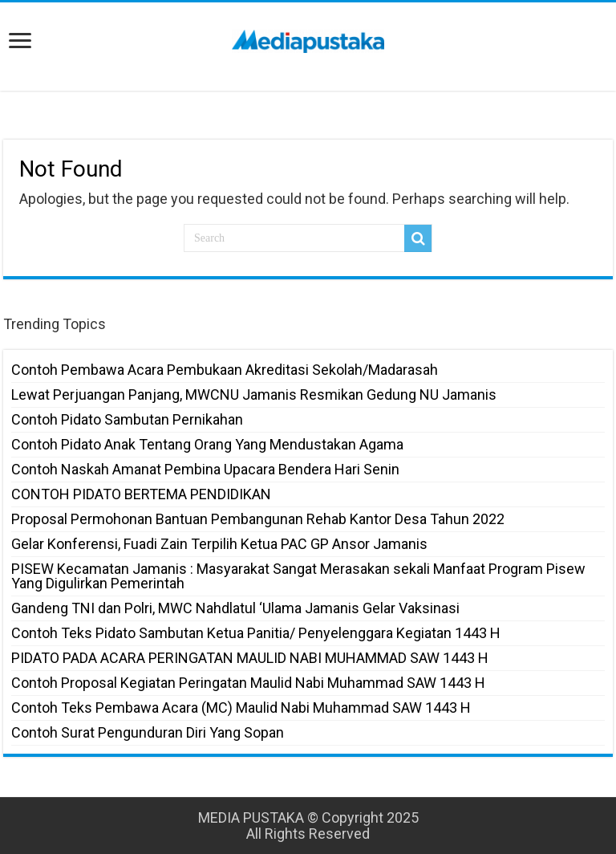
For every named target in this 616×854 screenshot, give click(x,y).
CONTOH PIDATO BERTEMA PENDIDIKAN (141, 494)
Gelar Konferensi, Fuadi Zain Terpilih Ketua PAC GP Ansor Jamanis (219, 544)
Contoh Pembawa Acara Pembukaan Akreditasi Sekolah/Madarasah (225, 370)
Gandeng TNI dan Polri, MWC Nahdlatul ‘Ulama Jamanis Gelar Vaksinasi (235, 608)
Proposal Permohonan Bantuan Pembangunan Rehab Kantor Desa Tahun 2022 (258, 519)
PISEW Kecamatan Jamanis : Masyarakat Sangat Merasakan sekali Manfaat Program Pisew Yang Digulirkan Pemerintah (298, 576)
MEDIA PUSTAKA (251, 817)
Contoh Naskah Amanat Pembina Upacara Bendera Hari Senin (205, 469)
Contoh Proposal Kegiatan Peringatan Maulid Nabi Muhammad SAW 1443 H (248, 683)
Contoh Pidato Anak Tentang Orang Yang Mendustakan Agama (207, 444)
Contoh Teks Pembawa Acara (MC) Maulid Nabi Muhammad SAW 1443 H (241, 708)
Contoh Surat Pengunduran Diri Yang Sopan (148, 732)
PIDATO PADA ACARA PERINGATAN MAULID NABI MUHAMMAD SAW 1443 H (250, 658)
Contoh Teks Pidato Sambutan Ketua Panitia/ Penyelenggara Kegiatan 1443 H (256, 633)
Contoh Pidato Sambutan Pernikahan (127, 419)
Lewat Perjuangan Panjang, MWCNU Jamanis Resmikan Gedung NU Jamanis (254, 394)
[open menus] (20, 42)
